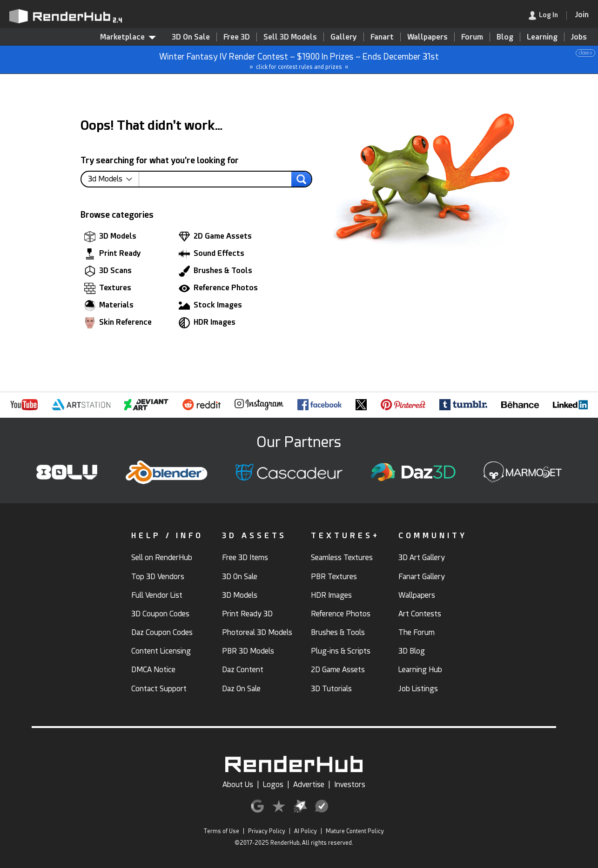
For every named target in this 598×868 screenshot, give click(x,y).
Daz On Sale (241, 689)
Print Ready (113, 254)
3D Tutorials (331, 689)
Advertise (309, 785)
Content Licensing (161, 651)
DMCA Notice (153, 670)
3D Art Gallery (422, 558)
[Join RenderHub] (582, 15)
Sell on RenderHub (162, 558)
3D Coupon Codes (160, 614)
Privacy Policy (267, 831)
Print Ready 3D (247, 614)
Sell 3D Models (290, 37)
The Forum (417, 632)
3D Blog (412, 651)
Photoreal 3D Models (257, 632)
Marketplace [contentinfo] (128, 37)
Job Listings (418, 689)
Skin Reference (118, 323)
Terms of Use (221, 831)
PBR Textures (334, 577)
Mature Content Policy (355, 831)
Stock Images (210, 306)
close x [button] (585, 53)
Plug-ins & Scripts (341, 651)
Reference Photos (218, 288)
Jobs (579, 37)
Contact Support (159, 689)
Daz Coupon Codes (162, 632)
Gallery (344, 37)
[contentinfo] (114, 179)
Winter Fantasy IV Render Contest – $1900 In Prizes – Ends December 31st (299, 60)
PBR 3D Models (248, 651)
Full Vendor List (157, 595)
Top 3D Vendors (158, 577)
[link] (548, 16)
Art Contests (420, 614)
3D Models (110, 237)
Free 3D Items (245, 558)
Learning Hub (420, 670)
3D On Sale (191, 37)
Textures (108, 288)
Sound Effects (212, 254)
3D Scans (108, 271)
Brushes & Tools (215, 271)
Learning (542, 37)
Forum (472, 37)
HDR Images (207, 323)
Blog (505, 37)
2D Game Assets (215, 237)
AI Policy (306, 831)
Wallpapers (427, 37)
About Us (238, 785)
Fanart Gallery (422, 577)
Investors (350, 785)
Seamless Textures (342, 558)
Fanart (382, 37)
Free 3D (237, 37)
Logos (273, 785)
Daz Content (243, 670)
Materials (109, 306)
